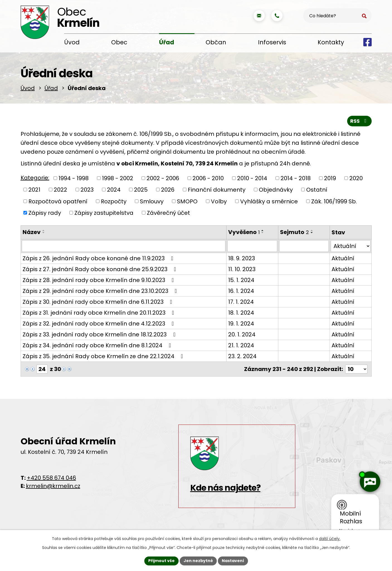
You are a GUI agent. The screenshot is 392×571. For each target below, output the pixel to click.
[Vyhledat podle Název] (124, 246)
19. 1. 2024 (241, 324)
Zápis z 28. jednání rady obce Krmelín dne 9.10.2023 (99, 280)
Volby (219, 201)
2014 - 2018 (296, 178)
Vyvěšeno (244, 232)
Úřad (167, 42)
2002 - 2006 (163, 178)
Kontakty (331, 42)
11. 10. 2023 (242, 269)
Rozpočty (114, 201)
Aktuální (343, 258)
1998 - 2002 (118, 178)
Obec (119, 42)
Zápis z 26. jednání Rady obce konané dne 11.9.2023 (99, 258)
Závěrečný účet (168, 213)
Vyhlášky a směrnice (269, 201)
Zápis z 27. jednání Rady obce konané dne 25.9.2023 (101, 269)
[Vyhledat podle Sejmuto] (304, 246)
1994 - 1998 (74, 178)
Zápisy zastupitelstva (104, 213)
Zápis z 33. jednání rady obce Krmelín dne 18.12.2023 (100, 334)
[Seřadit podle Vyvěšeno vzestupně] (263, 230)
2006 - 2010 (208, 178)
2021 (34, 190)
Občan (216, 42)
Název (32, 232)
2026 (168, 190)
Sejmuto (294, 232)
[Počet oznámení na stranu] (356, 369)
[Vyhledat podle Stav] (351, 246)
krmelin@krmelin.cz (53, 486)
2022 (60, 190)
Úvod (72, 42)
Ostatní (317, 190)
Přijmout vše (161, 561)
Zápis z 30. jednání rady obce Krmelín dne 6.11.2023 (99, 302)
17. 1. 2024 (241, 302)
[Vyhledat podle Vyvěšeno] (252, 246)
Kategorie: (35, 178)
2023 (87, 190)
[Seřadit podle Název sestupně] (44, 233)
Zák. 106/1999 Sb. (334, 201)
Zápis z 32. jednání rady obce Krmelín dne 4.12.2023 (99, 324)
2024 (114, 190)
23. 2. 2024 (242, 356)
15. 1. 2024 (241, 280)
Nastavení (233, 561)
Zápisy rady (45, 213)
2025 (141, 190)
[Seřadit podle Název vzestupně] (44, 230)
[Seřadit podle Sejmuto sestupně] (312, 233)
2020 (356, 178)
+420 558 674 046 (51, 478)
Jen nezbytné (198, 561)
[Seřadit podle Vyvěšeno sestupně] (263, 233)
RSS (359, 121)
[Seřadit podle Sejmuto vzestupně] (312, 230)
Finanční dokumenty (217, 190)
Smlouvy (152, 201)
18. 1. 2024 (241, 313)
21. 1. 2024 (241, 345)
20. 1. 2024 (242, 334)
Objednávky (276, 190)
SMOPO (187, 201)
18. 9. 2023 (242, 258)
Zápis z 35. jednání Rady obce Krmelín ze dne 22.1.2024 (104, 356)
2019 (330, 178)
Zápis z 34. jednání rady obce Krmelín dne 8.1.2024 (98, 345)
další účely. (330, 539)
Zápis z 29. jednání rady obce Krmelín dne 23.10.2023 (101, 291)
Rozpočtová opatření (58, 201)
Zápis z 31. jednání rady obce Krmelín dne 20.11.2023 (100, 313)
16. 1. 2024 (241, 291)
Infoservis (272, 42)
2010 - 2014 (252, 178)
